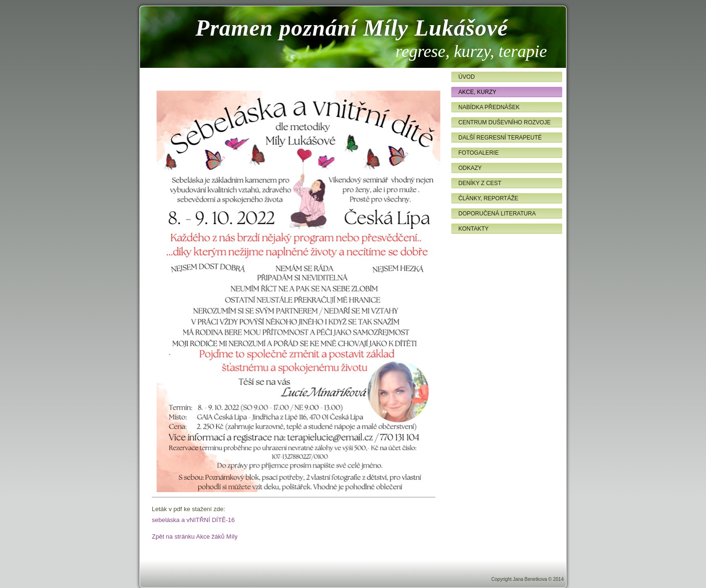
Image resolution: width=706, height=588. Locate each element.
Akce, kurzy (477, 92)
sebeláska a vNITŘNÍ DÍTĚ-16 (193, 520)
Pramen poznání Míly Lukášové (352, 28)
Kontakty (474, 229)
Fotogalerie (478, 153)
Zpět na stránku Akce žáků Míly (195, 537)
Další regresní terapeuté (500, 138)
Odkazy (470, 168)
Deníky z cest (480, 183)
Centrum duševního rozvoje (505, 122)
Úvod (467, 77)
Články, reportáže (488, 198)
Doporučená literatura (497, 214)
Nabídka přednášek (489, 107)
